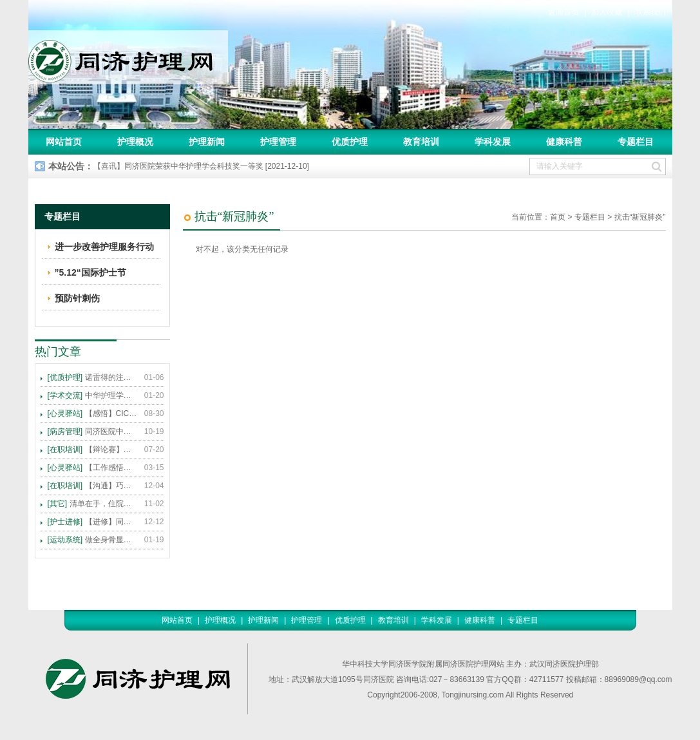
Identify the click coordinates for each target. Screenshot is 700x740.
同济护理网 (128, 57)
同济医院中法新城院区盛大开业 (93, 432)
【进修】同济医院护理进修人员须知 (93, 522)
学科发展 (493, 142)
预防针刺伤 (77, 298)
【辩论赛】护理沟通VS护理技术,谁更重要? (93, 450)
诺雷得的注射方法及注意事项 (93, 377)
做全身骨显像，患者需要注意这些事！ (93, 540)
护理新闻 (207, 142)
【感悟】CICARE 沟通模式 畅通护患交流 (93, 413)
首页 (558, 217)
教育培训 (421, 142)
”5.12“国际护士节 (90, 272)
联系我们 (650, 12)
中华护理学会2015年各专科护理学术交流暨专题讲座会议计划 (93, 395)
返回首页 (563, 12)
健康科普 (564, 142)
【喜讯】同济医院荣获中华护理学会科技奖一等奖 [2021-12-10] (201, 166)
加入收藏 (607, 12)
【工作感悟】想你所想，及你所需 (93, 468)
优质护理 (350, 142)
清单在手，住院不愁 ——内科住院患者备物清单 (93, 504)
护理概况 (135, 142)
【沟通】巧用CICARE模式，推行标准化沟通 (93, 486)
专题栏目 (636, 142)
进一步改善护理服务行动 (104, 247)
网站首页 (64, 142)
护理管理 (278, 142)
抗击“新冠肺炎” (640, 217)
